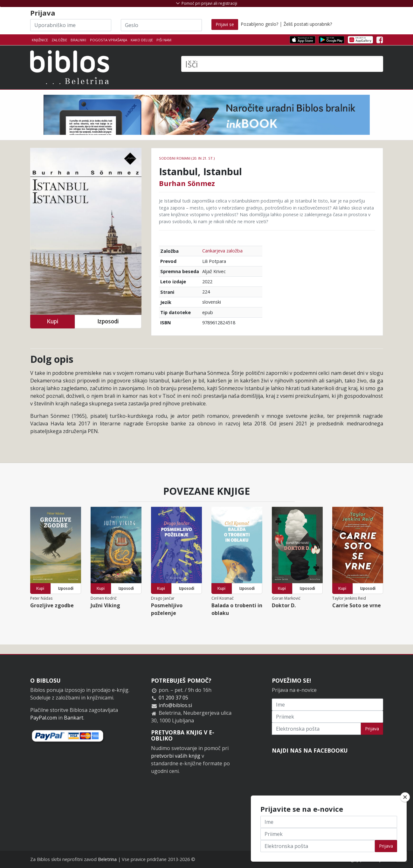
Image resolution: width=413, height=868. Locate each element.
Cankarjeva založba (222, 251)
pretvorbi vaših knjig (176, 756)
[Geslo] (161, 25)
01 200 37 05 (173, 698)
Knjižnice (40, 40)
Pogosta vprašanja (109, 40)
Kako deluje (142, 40)
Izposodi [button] (108, 321)
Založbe (59, 40)
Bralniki (78, 40)
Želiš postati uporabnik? (308, 24)
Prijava (372, 729)
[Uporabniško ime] (71, 25)
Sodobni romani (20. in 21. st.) (187, 158)
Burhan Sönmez (187, 183)
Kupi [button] (52, 321)
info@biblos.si (175, 705)
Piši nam (164, 40)
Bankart (74, 718)
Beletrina (107, 859)
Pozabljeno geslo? (259, 24)
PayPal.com (44, 718)
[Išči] (282, 64)
